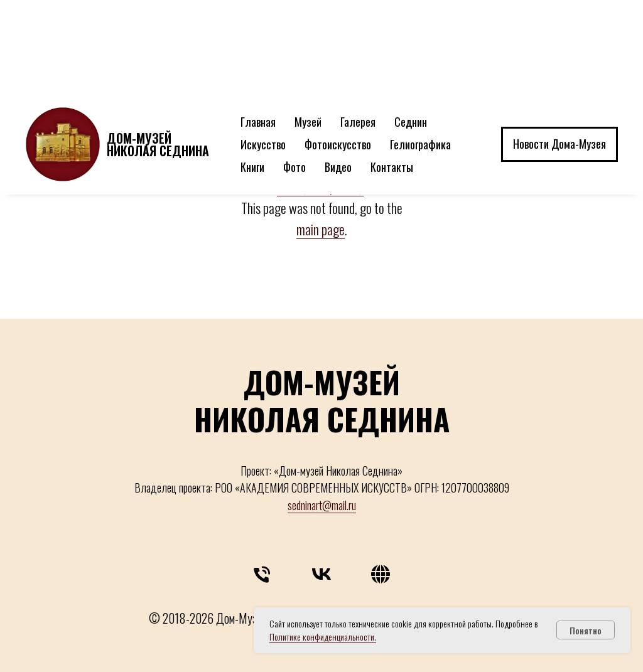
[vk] (321, 577)
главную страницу (320, 186)
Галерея (358, 28)
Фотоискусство (338, 50)
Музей (308, 28)
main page (321, 229)
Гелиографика (420, 50)
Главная (258, 28)
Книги (252, 73)
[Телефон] (262, 577)
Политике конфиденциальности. (323, 637)
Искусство (263, 50)
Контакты (392, 73)
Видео (338, 73)
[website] (381, 577)
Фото (294, 73)
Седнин (411, 28)
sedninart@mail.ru (322, 505)
